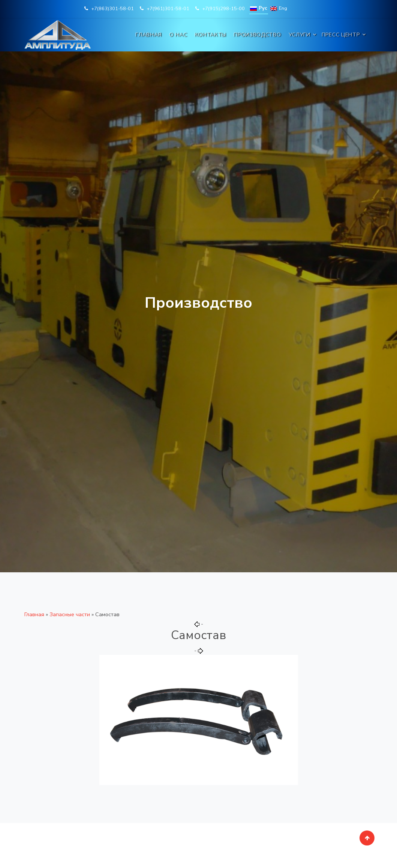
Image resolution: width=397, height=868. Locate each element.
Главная (148, 35)
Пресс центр (341, 35)
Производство (257, 35)
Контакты (210, 35)
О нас (178, 35)
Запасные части (70, 614)
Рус (259, 8)
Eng (279, 8)
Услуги (300, 35)
